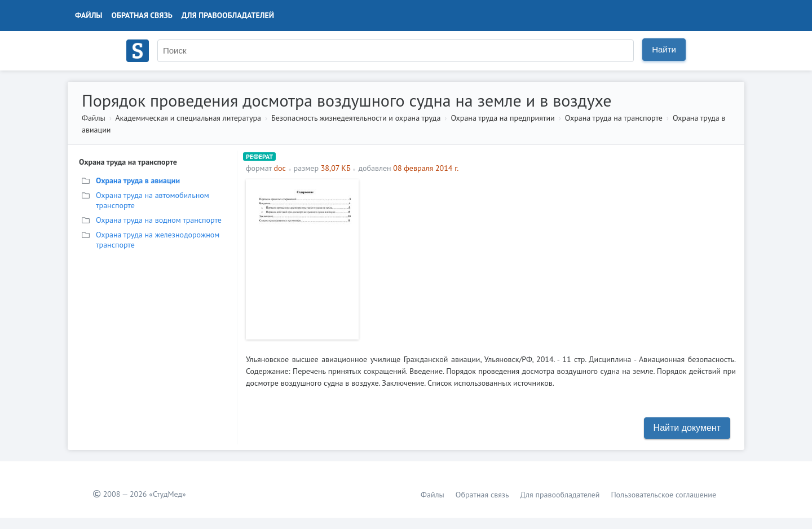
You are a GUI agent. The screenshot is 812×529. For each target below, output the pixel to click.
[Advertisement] (550, 258)
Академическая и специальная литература (188, 118)
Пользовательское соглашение (663, 495)
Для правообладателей (228, 15)
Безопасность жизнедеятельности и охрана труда (356, 118)
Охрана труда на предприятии (502, 118)
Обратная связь (142, 15)
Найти (664, 49)
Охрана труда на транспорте (614, 118)
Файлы (89, 15)
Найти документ (687, 428)
